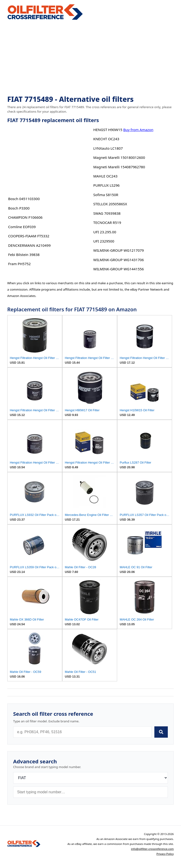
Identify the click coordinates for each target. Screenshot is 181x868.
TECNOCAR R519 (107, 222)
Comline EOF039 (22, 227)
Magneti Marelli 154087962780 (119, 167)
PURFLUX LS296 (107, 185)
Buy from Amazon (138, 130)
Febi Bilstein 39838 (24, 255)
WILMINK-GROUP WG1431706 (119, 260)
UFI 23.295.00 (105, 232)
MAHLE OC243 (105, 176)
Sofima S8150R (106, 195)
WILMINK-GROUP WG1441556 (119, 269)
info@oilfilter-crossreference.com (152, 849)
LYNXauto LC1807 (108, 148)
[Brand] (91, 778)
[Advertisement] (91, 58)
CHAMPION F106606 (25, 217)
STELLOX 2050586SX (110, 204)
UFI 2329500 (104, 241)
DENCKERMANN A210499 (29, 245)
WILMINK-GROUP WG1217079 (119, 250)
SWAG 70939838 (107, 213)
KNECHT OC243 (106, 139)
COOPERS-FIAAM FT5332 (29, 236)
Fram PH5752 (20, 264)
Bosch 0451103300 (24, 199)
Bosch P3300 (19, 208)
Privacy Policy (165, 854)
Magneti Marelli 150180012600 (119, 157)
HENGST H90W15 (108, 130)
